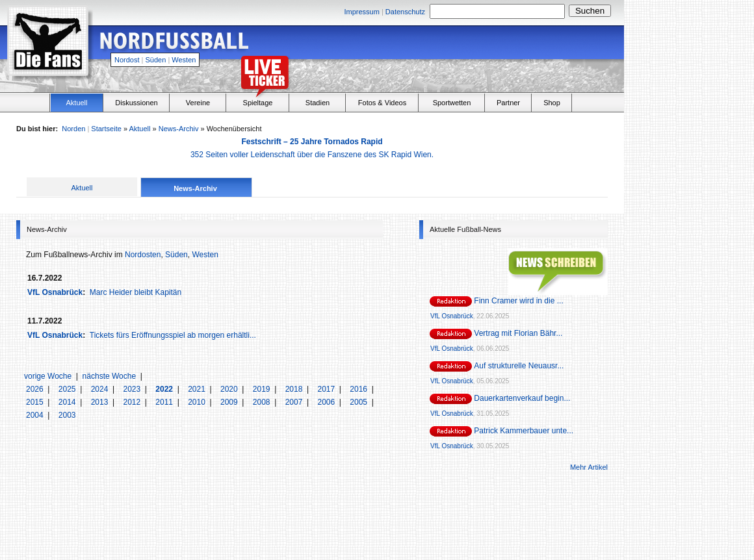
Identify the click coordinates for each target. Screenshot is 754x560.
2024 (101, 389)
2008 (263, 402)
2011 (165, 402)
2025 (68, 389)
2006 (327, 402)
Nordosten (143, 255)
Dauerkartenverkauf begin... (522, 398)
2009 (230, 402)
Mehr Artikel (589, 467)
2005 (359, 402)
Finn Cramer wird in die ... (518, 301)
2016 (359, 389)
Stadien (318, 103)
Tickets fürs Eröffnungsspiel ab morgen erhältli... (173, 335)
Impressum (361, 12)
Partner (508, 103)
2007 (295, 402)
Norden (73, 129)
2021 (198, 389)
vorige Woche (48, 376)
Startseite (106, 129)
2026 (36, 389)
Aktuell (76, 103)
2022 (165, 389)
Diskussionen (136, 103)
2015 (36, 402)
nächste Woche (110, 376)
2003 (67, 415)
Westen (184, 60)
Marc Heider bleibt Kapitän (136, 292)
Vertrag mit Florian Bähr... (518, 333)
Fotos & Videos (382, 103)
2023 (133, 389)
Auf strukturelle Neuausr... (519, 366)
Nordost (127, 60)
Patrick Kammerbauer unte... (524, 431)
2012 (133, 402)
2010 (198, 402)
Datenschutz (405, 12)
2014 (68, 402)
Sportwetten (452, 103)
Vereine (198, 103)
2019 (263, 389)
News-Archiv (179, 129)
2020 (230, 389)
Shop (552, 103)
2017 (327, 389)
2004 (36, 415)
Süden (156, 60)
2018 (295, 389)
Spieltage (258, 103)
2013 (101, 402)
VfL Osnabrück (55, 292)
